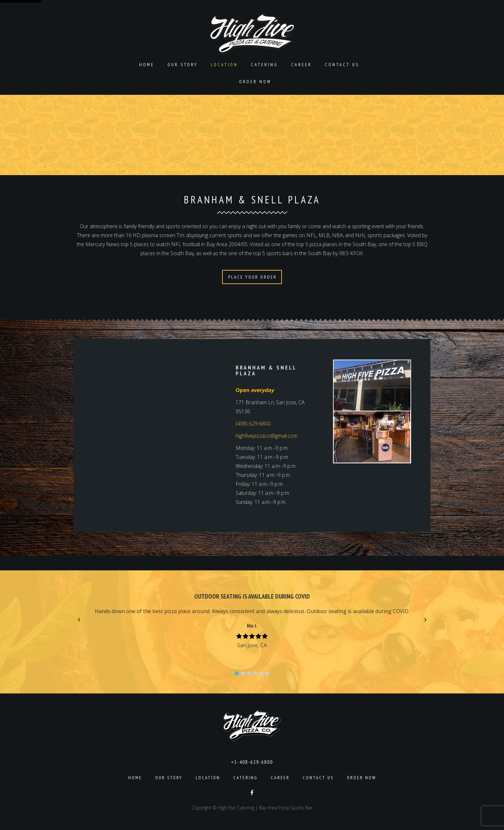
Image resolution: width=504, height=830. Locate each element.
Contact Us (342, 65)
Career (301, 65)
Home (147, 65)
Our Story (183, 65)
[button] (237, 673)
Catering (265, 65)
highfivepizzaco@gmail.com (267, 436)
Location (224, 65)
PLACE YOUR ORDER (252, 277)
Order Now (255, 82)
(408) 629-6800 (253, 424)
